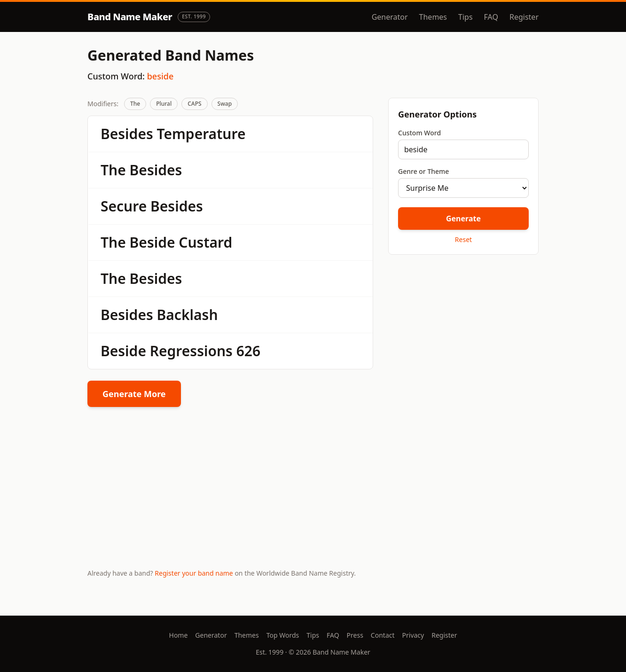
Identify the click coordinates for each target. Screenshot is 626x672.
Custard (205, 242)
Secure (124, 206)
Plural (164, 104)
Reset (463, 239)
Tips (466, 17)
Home (179, 635)
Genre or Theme (423, 171)
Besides (127, 134)
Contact (383, 635)
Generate (463, 219)
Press (355, 635)
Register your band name (194, 573)
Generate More (134, 394)
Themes (433, 17)
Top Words (283, 635)
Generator (390, 17)
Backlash (188, 315)
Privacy (413, 635)
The (135, 104)
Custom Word (419, 133)
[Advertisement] (463, 328)
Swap (225, 104)
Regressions (191, 351)
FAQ (491, 17)
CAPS (194, 104)
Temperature (201, 134)
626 (248, 351)
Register (524, 17)
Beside (153, 242)
